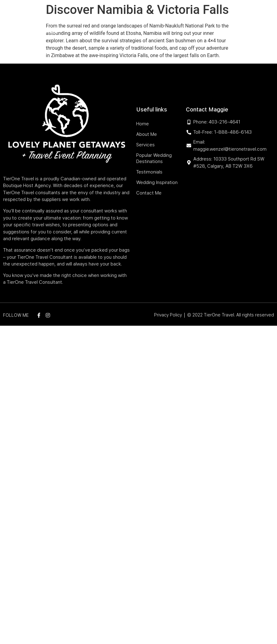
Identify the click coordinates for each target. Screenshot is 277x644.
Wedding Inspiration (170, 30)
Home (91, 16)
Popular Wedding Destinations (185, 16)
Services (134, 16)
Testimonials (129, 30)
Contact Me (209, 30)
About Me (111, 16)
